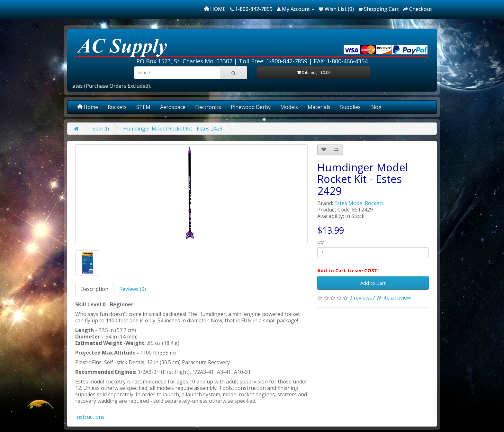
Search (101, 129)
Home (88, 107)
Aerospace (173, 107)
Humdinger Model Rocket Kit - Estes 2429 (173, 129)
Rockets (117, 107)
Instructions (90, 417)
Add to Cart (373, 283)
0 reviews (361, 298)
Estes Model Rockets (359, 203)
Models (289, 107)
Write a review (394, 298)
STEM (143, 107)
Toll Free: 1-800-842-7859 (273, 61)
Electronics (208, 107)
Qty (320, 242)
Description (94, 289)
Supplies (350, 107)
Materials (319, 107)
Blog (376, 107)
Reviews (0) (133, 289)
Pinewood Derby (251, 107)
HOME (215, 9)
